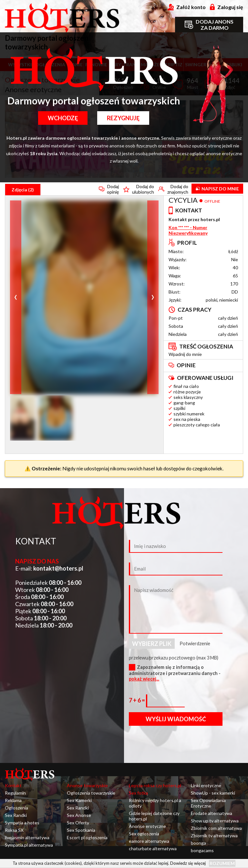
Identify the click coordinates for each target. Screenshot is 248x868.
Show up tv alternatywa (215, 821)
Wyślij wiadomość (176, 719)
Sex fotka (138, 793)
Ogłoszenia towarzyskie (91, 793)
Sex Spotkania (81, 830)
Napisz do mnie (217, 189)
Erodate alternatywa (212, 813)
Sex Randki (16, 815)
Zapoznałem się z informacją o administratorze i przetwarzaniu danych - (175, 673)
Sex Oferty (78, 823)
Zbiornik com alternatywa (216, 828)
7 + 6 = (137, 700)
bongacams (202, 850)
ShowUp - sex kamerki (213, 793)
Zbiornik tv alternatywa (214, 836)
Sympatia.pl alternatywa (29, 845)
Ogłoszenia (16, 808)
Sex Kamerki (79, 800)
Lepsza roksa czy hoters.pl (155, 785)
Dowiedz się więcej (188, 863)
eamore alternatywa (149, 841)
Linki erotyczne (206, 785)
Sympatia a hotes (22, 823)
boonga (198, 843)
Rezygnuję (123, 118)
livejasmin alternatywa (27, 837)
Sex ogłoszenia (144, 834)
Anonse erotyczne (147, 826)
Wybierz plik (152, 644)
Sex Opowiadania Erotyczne (208, 803)
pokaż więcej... (144, 679)
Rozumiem (222, 863)
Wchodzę (63, 118)
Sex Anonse (79, 815)
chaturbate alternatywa (153, 848)
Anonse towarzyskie (87, 785)
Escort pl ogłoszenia (87, 837)
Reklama (13, 800)
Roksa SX (14, 830)
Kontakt (13, 785)
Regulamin (15, 793)
